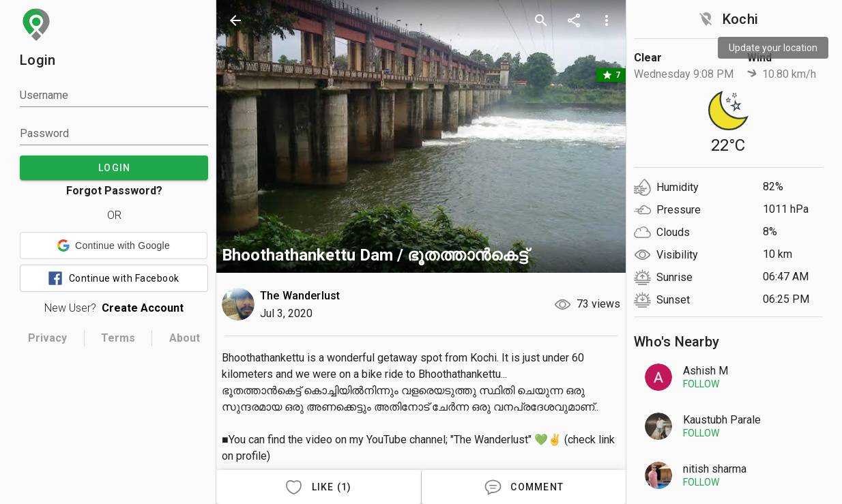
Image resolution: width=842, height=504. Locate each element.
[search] (541, 20)
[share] (574, 20)
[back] (235, 20)
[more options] (607, 20)
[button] (114, 246)
